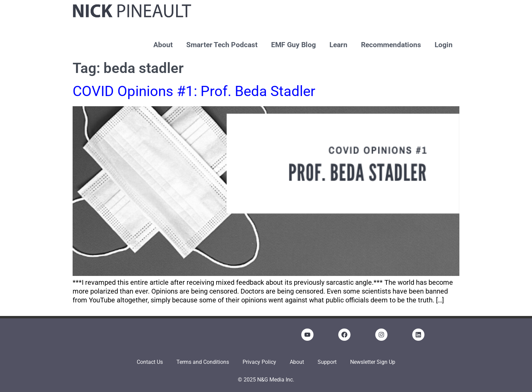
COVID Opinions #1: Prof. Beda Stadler (194, 91)
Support (327, 362)
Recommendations (391, 45)
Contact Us (150, 362)
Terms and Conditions (203, 362)
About (163, 45)
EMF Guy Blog (293, 45)
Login (444, 45)
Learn (338, 45)
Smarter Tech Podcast (222, 45)
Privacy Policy (259, 362)
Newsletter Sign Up (373, 362)
